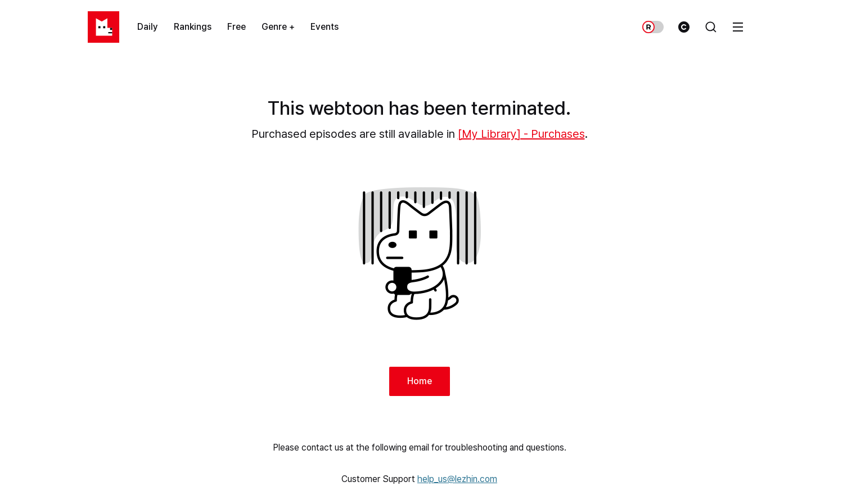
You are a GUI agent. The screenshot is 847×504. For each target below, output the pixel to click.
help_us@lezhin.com (457, 479)
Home (420, 381)
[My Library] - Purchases (521, 134)
